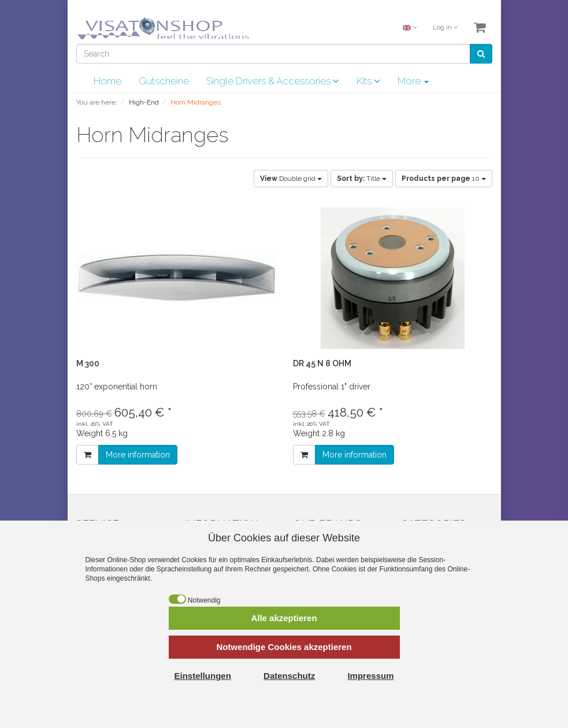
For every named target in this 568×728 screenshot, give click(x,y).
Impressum (370, 676)
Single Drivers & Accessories (273, 81)
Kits (368, 81)
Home (107, 81)
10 (444, 179)
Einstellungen (203, 676)
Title (362, 179)
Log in (445, 27)
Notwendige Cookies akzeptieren (284, 647)
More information (138, 455)
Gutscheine (164, 81)
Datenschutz (289, 676)
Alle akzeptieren (284, 618)
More (413, 81)
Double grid (291, 179)
